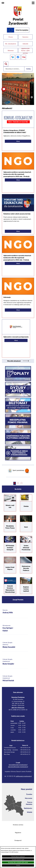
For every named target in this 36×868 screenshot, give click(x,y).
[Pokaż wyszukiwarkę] (6, 64)
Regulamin (18, 833)
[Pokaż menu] (33, 3)
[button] (3, 3)
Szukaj (28, 69)
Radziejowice (28, 808)
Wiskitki (30, 812)
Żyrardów (29, 794)
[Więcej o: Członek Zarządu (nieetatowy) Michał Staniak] (15, 679)
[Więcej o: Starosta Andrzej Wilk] (15, 612)
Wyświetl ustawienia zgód (18, 859)
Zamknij (18, 865)
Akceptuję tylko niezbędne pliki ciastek (18, 862)
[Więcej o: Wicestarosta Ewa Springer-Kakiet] (15, 628)
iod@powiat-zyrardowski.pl (24, 776)
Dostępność (18, 841)
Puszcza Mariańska (29, 803)
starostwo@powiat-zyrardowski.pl (18, 767)
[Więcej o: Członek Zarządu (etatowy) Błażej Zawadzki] (15, 645)
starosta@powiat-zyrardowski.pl (18, 765)
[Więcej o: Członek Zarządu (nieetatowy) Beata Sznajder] (15, 662)
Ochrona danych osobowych (18, 856)
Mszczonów (29, 798)
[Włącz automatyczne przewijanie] (32, 97)
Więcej (13, 142)
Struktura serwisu (18, 825)
